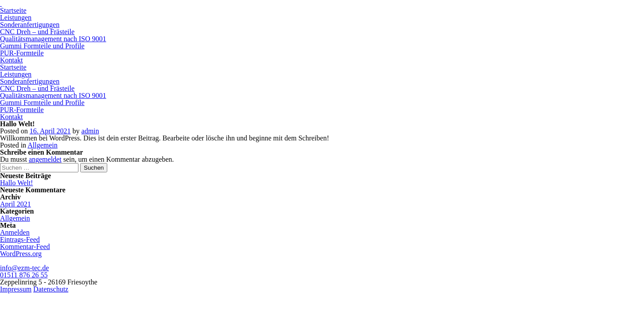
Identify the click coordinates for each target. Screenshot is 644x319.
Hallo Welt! (16, 183)
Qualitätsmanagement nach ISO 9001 (53, 39)
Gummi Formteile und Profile (42, 46)
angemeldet (45, 159)
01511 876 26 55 (24, 275)
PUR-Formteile (22, 53)
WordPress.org (21, 254)
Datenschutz (51, 289)
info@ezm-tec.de (24, 268)
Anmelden (15, 232)
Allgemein (43, 145)
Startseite (13, 10)
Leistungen (16, 18)
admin (90, 131)
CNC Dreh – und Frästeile (37, 32)
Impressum (16, 289)
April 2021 (16, 204)
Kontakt (12, 60)
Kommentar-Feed (25, 247)
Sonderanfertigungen (30, 25)
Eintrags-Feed (20, 239)
